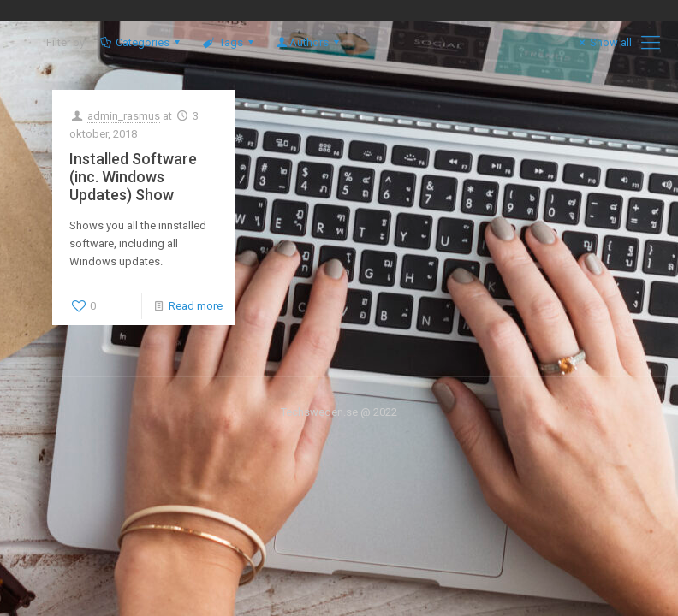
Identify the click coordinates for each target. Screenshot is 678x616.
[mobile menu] (651, 43)
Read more (196, 306)
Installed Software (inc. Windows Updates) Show (133, 177)
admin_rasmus (124, 116)
